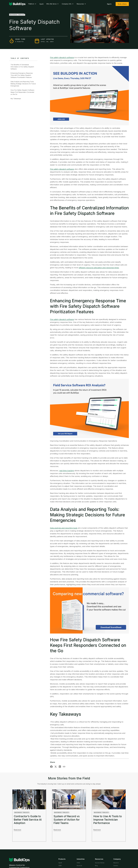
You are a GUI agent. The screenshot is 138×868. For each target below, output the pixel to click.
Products (62, 859)
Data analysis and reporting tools (64, 528)
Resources (81, 4)
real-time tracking (67, 471)
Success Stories (100, 863)
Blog (96, 866)
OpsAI (41, 4)
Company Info (68, 4)
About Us (116, 863)
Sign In (109, 4)
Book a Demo (122, 4)
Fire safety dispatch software (62, 57)
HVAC (78, 863)
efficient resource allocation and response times (99, 268)
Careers (116, 866)
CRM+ (60, 866)
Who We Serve (53, 4)
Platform (32, 4)
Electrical (79, 866)
